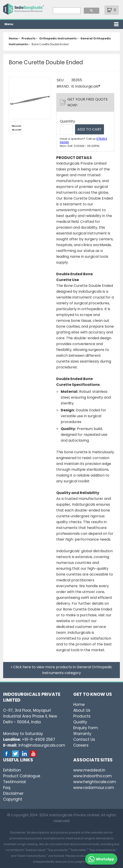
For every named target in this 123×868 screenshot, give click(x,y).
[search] (66, 11)
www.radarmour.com (94, 788)
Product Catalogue (22, 776)
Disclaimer (13, 793)
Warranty (82, 734)
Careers (81, 745)
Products (82, 716)
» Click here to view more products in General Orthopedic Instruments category (61, 670)
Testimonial (14, 782)
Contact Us (84, 739)
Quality (80, 722)
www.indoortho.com (93, 776)
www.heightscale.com (95, 782)
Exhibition (12, 770)
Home (79, 705)
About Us (82, 710)
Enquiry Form (86, 728)
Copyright (13, 799)
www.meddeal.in (89, 770)
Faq (7, 788)
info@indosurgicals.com (42, 745)
